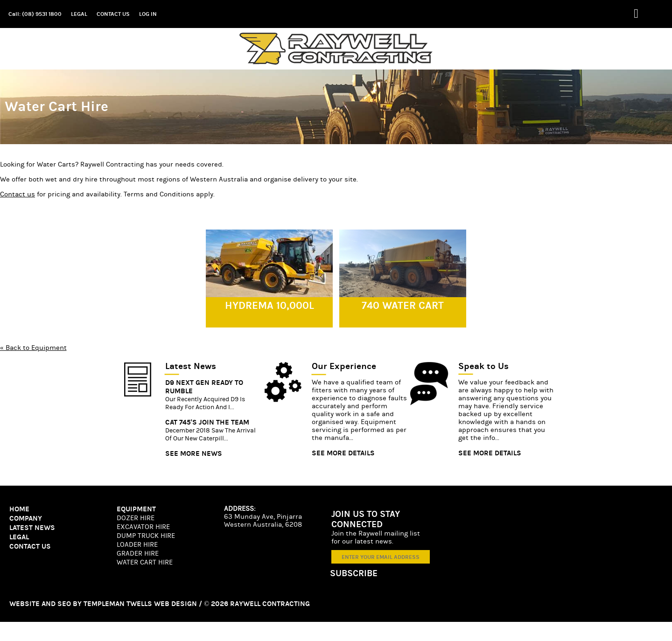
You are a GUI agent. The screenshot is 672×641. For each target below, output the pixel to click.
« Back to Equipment (33, 348)
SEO (64, 604)
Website (24, 604)
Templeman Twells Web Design (140, 604)
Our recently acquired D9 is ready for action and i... (205, 403)
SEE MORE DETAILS (343, 453)
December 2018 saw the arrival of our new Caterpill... (210, 435)
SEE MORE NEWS (194, 453)
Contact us (17, 194)
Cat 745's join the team (207, 422)
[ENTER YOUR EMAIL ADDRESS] (381, 557)
